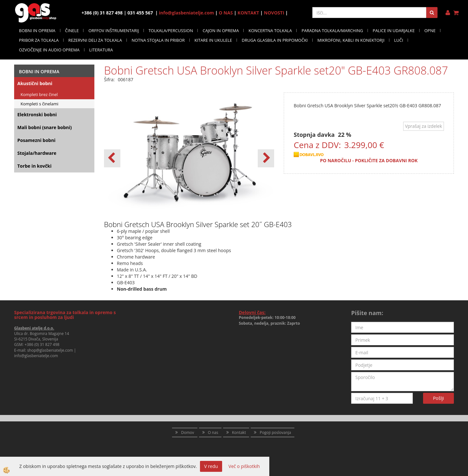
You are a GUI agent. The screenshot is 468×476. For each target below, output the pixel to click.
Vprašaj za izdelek (424, 126)
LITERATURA (101, 50)
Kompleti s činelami (39, 104)
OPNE (430, 31)
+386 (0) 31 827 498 (42, 344)
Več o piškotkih (244, 466)
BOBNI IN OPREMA (37, 31)
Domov (187, 432)
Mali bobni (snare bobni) (45, 127)
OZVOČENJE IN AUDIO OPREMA (49, 50)
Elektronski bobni (37, 115)
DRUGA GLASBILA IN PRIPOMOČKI (275, 40)
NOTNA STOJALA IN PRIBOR (158, 40)
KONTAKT (248, 13)
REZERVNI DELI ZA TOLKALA (95, 40)
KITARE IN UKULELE (213, 40)
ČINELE (72, 31)
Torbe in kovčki (34, 166)
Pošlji (438, 398)
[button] (266, 158)
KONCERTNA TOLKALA (270, 31)
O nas (213, 432)
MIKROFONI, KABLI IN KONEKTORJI (351, 40)
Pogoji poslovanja (275, 432)
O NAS (226, 13)
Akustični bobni (35, 83)
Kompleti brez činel (39, 94)
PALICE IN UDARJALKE (394, 31)
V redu (211, 466)
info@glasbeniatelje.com (186, 13)
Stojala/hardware (37, 153)
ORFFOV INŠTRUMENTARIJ (113, 31)
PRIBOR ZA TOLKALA (39, 40)
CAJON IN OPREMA (221, 31)
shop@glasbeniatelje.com (50, 350)
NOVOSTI (274, 13)
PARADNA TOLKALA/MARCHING (332, 31)
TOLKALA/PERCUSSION (171, 31)
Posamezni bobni (36, 140)
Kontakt (239, 432)
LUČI (399, 40)
